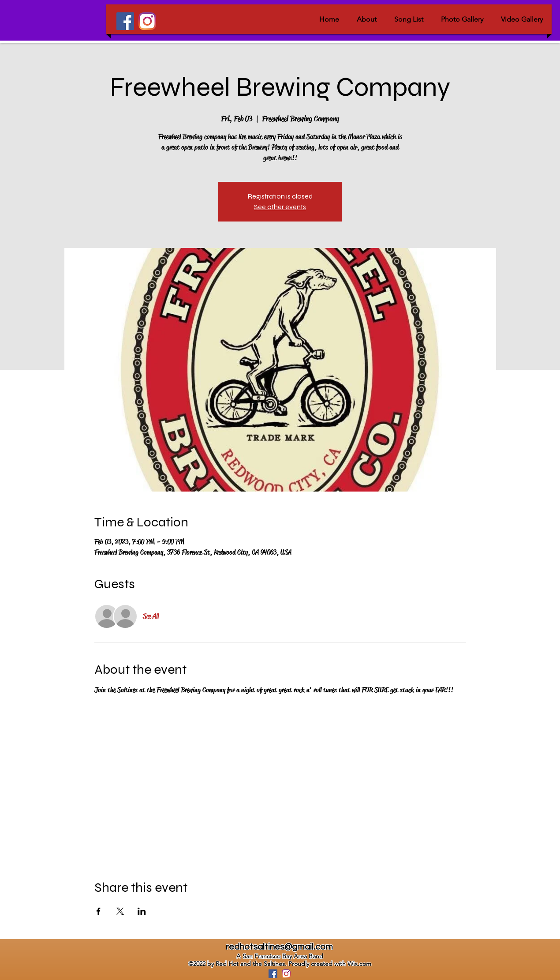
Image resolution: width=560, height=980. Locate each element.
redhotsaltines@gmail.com (279, 947)
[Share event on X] (120, 911)
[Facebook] (125, 21)
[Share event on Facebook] (99, 911)
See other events (280, 207)
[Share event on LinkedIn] (142, 911)
